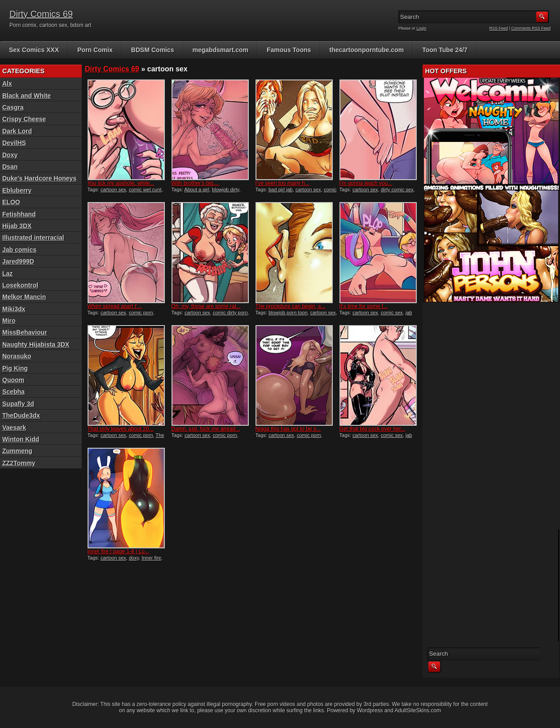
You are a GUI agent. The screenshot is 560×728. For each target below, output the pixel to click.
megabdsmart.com (220, 50)
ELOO (11, 202)
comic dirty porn (230, 313)
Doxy (10, 155)
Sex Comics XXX (34, 50)
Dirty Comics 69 (41, 14)
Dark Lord (17, 131)
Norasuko (17, 356)
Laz (7, 274)
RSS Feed (499, 28)
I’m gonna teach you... (366, 183)
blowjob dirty (225, 190)
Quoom (13, 380)
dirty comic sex (397, 190)
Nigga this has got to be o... (288, 429)
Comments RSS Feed (531, 28)
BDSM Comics (153, 50)
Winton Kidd (21, 439)
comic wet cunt (145, 190)
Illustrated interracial (33, 238)
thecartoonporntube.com (367, 50)
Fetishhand (19, 214)
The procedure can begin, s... (291, 306)
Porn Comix (95, 50)
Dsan (10, 167)
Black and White (26, 96)
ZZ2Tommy (19, 463)
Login (422, 28)
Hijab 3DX (17, 226)
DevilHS (14, 143)
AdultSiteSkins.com (418, 710)
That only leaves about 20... (121, 429)
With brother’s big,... (196, 183)
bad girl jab (281, 190)
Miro (9, 321)
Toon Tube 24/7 (445, 50)
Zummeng (17, 451)
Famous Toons (289, 50)
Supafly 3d (18, 404)
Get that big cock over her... (373, 429)
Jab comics (19, 250)
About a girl (197, 190)
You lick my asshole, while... (121, 183)
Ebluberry (17, 190)
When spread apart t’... (115, 306)
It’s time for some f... (364, 306)
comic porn (141, 313)
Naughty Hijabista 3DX (36, 344)
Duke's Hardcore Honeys (39, 178)
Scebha (13, 392)
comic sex (392, 313)
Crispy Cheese (24, 119)
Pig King (15, 368)
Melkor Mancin (24, 297)
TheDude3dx (21, 415)
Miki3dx (14, 309)
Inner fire (151, 558)
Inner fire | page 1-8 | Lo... (119, 552)
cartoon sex (113, 190)
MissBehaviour (25, 332)
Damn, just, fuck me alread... (206, 429)
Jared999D (18, 261)
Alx (7, 84)
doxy (134, 558)
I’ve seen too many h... (283, 183)
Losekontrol (20, 285)
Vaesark (14, 428)
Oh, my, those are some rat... (206, 306)
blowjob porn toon (288, 313)
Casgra (13, 107)
